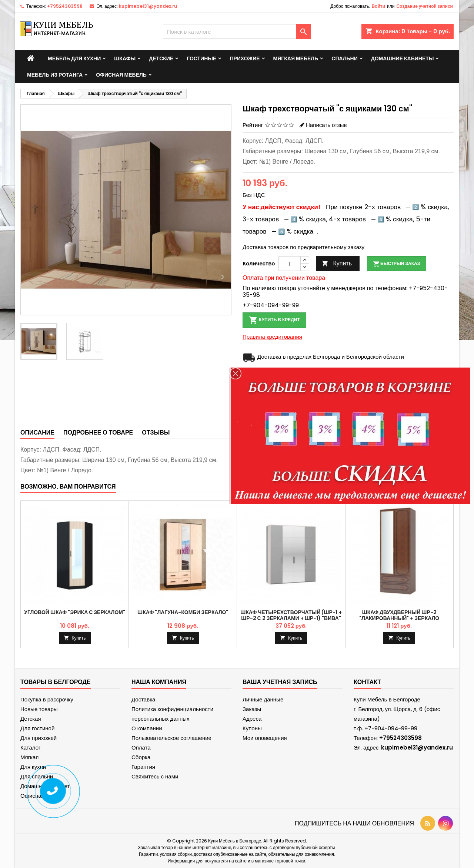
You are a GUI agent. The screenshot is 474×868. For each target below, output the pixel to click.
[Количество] (290, 264)
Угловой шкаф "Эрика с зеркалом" (75, 612)
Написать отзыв (326, 125)
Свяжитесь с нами (155, 776)
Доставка (143, 699)
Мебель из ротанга (55, 75)
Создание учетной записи (425, 6)
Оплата (141, 748)
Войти (378, 6)
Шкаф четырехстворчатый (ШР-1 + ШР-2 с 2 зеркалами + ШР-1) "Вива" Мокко (291, 618)
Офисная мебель (121, 75)
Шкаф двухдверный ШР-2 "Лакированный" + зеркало (399, 615)
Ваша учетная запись (280, 682)
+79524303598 (65, 6)
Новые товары (39, 709)
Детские (161, 58)
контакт (367, 682)
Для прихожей (39, 738)
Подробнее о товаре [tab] (98, 433)
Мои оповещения (265, 738)
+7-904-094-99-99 (271, 305)
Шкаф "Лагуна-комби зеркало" (183, 612)
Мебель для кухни (74, 58)
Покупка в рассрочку (47, 699)
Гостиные (201, 58)
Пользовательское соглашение (171, 738)
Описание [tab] (37, 433)
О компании (147, 728)
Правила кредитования (272, 337)
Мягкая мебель (296, 58)
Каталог (31, 748)
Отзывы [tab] (156, 433)
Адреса (252, 719)
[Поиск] (237, 31)
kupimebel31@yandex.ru (148, 6)
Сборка (141, 757)
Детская (31, 719)
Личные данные (263, 699)
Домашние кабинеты (403, 58)
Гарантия (143, 767)
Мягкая (29, 757)
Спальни (345, 58)
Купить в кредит (274, 320)
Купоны (252, 728)
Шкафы (125, 58)
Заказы (252, 709)
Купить (337, 263)
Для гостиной (37, 728)
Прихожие (245, 58)
